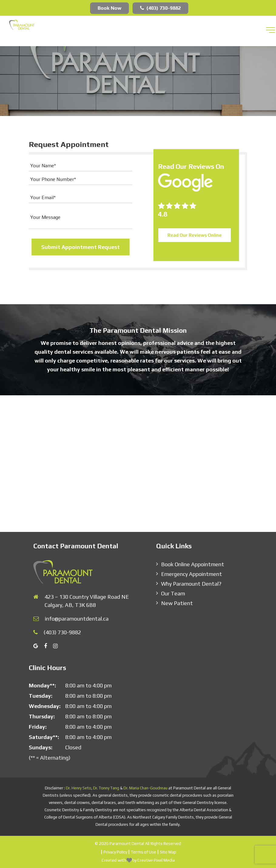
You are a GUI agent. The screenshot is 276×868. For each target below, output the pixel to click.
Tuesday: (41, 696)
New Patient (177, 603)
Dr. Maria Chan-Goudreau (145, 788)
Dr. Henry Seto (79, 788)
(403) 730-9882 (160, 8)
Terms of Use (143, 852)
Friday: (38, 727)
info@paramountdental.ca (77, 619)
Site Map (168, 852)
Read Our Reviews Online (195, 235)
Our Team (173, 593)
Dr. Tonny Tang (106, 788)
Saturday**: (44, 737)
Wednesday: (45, 706)
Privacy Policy (115, 852)
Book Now (109, 8)
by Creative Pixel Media (153, 860)
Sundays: (41, 747)
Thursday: (42, 716)
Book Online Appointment (193, 564)
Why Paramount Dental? (191, 584)
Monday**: (42, 685)
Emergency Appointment (192, 574)
